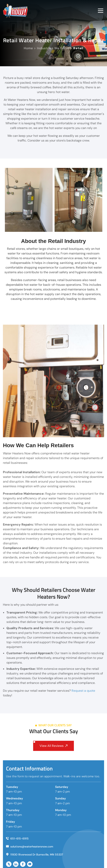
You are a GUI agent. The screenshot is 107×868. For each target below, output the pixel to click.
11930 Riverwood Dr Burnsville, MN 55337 (34, 854)
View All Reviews (53, 746)
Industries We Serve (53, 48)
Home (28, 48)
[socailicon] (9, 864)
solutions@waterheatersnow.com (30, 846)
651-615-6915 (17, 838)
